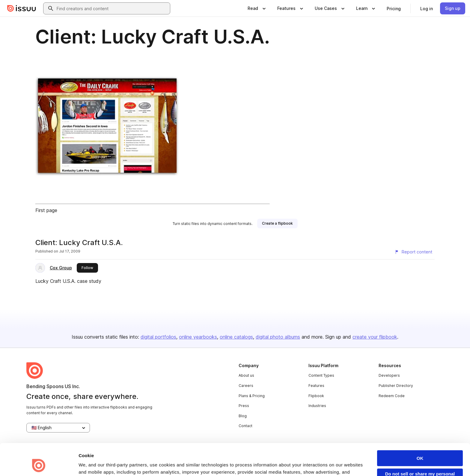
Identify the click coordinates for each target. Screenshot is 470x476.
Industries (317, 406)
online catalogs (236, 337)
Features (316, 386)
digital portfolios (158, 337)
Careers (246, 386)
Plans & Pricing (252, 396)
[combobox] (112, 8)
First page (46, 210)
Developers (389, 375)
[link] (394, 8)
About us (246, 375)
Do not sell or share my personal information (420, 447)
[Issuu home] (22, 8)
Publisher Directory (396, 386)
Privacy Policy (215, 449)
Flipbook (316, 396)
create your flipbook (375, 337)
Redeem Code (392, 396)
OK (420, 428)
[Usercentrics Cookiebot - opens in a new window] (39, 464)
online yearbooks (198, 337)
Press (244, 406)
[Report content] (413, 252)
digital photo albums (278, 337)
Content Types (321, 375)
